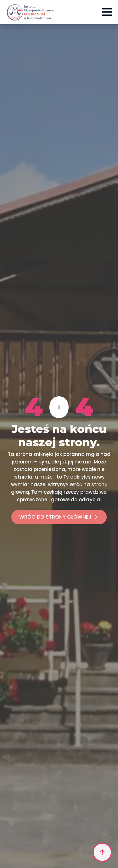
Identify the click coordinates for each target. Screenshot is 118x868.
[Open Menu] (107, 12)
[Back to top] (102, 852)
